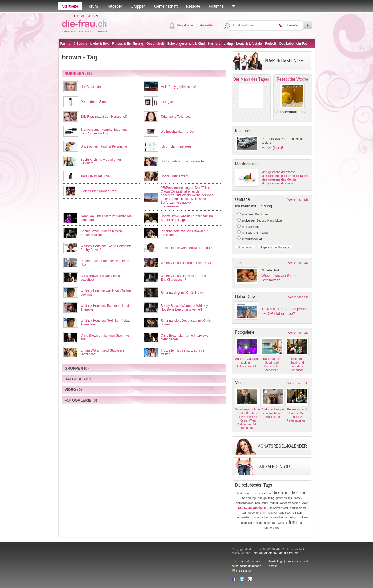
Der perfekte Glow (93, 102)
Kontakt (272, 566)
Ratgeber (114, 6)
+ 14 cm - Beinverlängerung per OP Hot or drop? (284, 311)
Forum (92, 6)
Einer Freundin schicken (248, 561)
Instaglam (168, 102)
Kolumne (216, 6)
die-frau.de (276, 553)
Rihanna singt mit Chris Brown (182, 293)
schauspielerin (253, 507)
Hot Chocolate (91, 87)
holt (301, 523)
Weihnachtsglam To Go (177, 132)
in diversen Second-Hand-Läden (263, 220)
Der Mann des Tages (251, 79)
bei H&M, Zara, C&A (255, 233)
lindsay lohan (262, 493)
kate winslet (279, 523)
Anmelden (207, 25)
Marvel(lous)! (272, 148)
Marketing (275, 561)
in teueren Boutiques (255, 214)
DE (89, 16)
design (293, 517)
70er (305, 503)
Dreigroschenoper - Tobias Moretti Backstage (273, 413)
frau (293, 522)
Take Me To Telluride (95, 176)
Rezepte (193, 6)
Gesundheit (155, 44)
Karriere (214, 44)
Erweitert (293, 25)
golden (303, 517)
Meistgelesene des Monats (279, 179)
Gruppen (138, 6)
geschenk (255, 513)
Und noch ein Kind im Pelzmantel (104, 146)
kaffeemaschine (290, 503)
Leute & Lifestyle (249, 44)
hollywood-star (279, 508)
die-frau (281, 493)
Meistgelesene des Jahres (279, 183)
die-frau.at (260, 553)
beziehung (249, 498)
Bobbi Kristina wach (175, 176)
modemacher (260, 517)
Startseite (70, 6)
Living (228, 44)
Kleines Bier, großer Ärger (99, 191)
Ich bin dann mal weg (176, 146)
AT (83, 16)
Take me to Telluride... (176, 117)
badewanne (245, 493)
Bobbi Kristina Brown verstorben (184, 161)
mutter (274, 503)
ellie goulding (266, 498)
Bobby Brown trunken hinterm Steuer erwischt (102, 233)
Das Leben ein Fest (294, 44)
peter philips (284, 498)
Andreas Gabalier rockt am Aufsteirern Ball (247, 362)
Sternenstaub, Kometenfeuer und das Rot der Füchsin (104, 132)
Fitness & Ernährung (127, 44)
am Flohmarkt (250, 227)
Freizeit (271, 44)
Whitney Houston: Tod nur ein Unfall (186, 263)
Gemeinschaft (166, 6)
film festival (270, 513)
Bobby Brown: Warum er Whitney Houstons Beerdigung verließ (184, 308)
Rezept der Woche (292, 79)
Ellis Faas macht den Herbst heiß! (105, 117)
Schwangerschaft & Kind (186, 44)
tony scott (285, 513)
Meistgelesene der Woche (278, 172)
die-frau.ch (291, 553)
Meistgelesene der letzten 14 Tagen (285, 176)
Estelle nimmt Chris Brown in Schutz (186, 248)
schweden (243, 517)
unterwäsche (279, 517)
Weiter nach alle (298, 199)
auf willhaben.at (252, 239)
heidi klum (248, 523)
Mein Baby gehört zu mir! (179, 87)
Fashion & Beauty (74, 44)
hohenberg (263, 523)
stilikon (298, 513)
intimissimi (261, 503)
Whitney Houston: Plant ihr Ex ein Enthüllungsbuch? (185, 278)
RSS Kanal (241, 571)
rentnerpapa (271, 528)
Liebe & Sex (99, 44)
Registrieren (185, 25)
